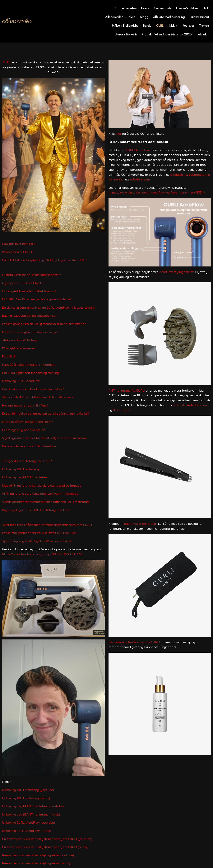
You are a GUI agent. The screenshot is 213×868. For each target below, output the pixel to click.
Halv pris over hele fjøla (19, 244)
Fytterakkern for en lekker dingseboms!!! (31, 275)
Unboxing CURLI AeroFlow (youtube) (28, 823)
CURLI (7, 62)
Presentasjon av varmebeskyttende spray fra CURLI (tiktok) (45, 847)
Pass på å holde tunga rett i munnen (28, 365)
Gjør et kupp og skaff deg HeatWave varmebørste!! (38, 541)
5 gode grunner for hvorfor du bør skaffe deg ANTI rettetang (45, 502)
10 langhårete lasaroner (19, 348)
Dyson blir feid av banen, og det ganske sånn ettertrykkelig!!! (45, 414)
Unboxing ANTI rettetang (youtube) (28, 790)
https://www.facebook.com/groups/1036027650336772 (42, 554)
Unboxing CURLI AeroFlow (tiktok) (26, 831)
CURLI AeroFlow (137, 150)
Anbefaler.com (197, 405)
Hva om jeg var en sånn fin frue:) (25, 405)
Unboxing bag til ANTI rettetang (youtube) (33, 806)
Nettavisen (116, 179)
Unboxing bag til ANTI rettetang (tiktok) (31, 814)
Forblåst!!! (9, 356)
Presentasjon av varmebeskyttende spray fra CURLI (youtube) (47, 839)
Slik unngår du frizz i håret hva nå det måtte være (38, 397)
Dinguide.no (179, 175)
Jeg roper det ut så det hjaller (23, 283)
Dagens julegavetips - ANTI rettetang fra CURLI (36, 510)
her (119, 134)
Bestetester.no (199, 175)
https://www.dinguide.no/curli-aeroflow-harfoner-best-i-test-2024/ (157, 192)
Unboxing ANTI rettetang (20, 469)
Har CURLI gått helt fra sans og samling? (31, 373)
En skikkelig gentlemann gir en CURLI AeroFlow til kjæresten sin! (48, 308)
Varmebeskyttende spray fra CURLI (134, 642)
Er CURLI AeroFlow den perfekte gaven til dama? (37, 299)
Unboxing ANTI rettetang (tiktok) (26, 798)
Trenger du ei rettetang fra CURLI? (27, 461)
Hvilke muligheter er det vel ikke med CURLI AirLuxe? (40, 533)
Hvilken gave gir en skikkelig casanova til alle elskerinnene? (44, 324)
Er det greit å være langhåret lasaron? (29, 291)
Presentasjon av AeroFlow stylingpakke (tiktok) (36, 863)
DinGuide (179, 405)
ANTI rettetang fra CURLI (127, 391)
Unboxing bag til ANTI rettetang (25, 477)
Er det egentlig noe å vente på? (24, 430)
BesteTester (122, 410)
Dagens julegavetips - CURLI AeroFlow (29, 446)
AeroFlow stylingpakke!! (176, 272)
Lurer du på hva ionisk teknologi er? (27, 422)
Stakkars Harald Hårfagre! (21, 340)
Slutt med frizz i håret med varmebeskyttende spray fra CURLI (47, 525)
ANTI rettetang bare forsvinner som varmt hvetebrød (40, 494)
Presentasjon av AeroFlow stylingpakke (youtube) (38, 855)
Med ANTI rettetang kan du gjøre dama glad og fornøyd (42, 486)
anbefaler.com (140, 179)
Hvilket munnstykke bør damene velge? (30, 332)
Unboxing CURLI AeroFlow (21, 381)
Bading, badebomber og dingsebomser (29, 316)
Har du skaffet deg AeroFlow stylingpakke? (33, 389)
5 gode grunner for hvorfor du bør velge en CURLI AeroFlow (44, 438)
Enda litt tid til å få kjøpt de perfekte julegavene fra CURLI (44, 260)
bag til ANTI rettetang (140, 524)
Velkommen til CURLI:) (18, 252)
